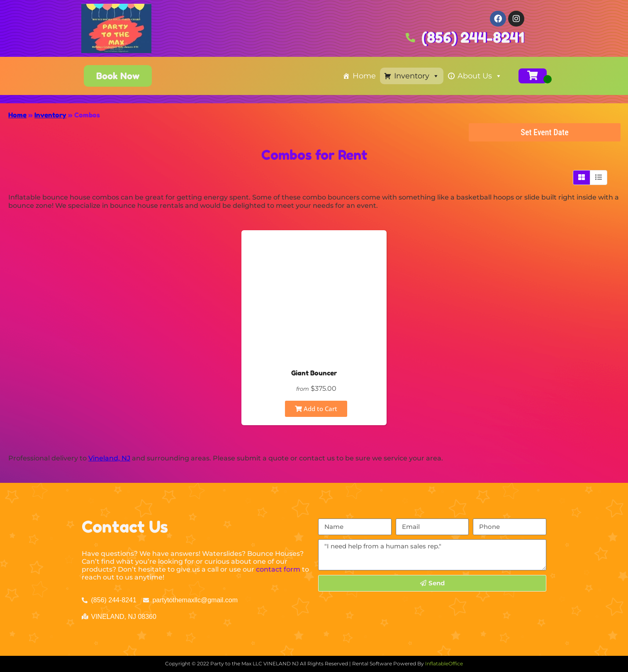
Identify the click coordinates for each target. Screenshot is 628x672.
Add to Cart (316, 409)
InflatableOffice (444, 663)
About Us (480, 76)
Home (364, 76)
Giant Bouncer (314, 373)
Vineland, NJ (109, 458)
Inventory (417, 76)
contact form (278, 569)
